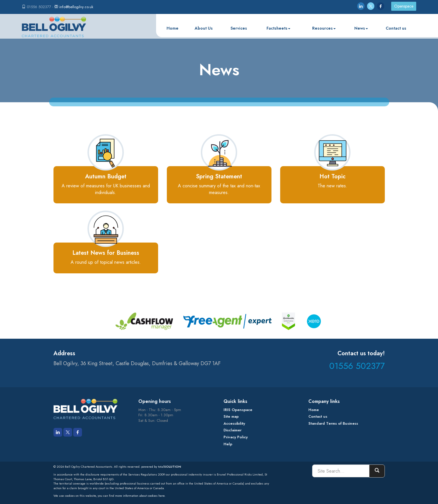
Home (172, 28)
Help (228, 444)
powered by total (161, 467)
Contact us (396, 28)
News (361, 28)
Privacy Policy (236, 437)
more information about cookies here (140, 496)
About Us (204, 28)
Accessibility (234, 423)
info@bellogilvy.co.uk (76, 7)
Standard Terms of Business (333, 423)
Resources (324, 28)
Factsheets (278, 28)
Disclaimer (233, 430)
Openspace (404, 6)
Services (239, 28)
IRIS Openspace (238, 410)
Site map (231, 416)
